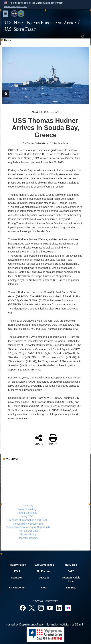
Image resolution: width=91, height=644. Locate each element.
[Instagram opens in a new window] (41, 608)
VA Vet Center (17, 588)
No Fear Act (44, 571)
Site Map (71, 588)
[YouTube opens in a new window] (50, 608)
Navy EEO (27, 516)
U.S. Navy (27, 506)
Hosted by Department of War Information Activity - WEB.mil (44, 624)
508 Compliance (44, 565)
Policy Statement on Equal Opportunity (28, 527)
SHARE (39, 440)
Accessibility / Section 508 (28, 523)
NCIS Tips (71, 565)
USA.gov (44, 578)
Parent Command (27, 513)
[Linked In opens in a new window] (59, 608)
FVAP (44, 588)
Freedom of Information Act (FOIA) (27, 520)
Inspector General (28, 538)
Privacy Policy (28, 534)
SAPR (71, 571)
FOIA (17, 571)
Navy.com (17, 578)
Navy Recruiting (27, 509)
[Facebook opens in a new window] (23, 608)
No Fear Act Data (28, 531)
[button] (17, 7)
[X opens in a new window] (32, 608)
